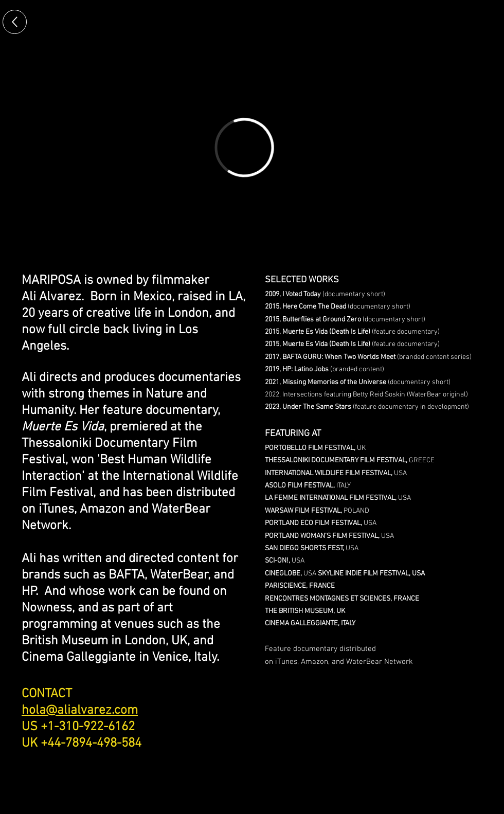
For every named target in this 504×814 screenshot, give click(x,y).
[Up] (15, 22)
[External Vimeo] (244, 147)
